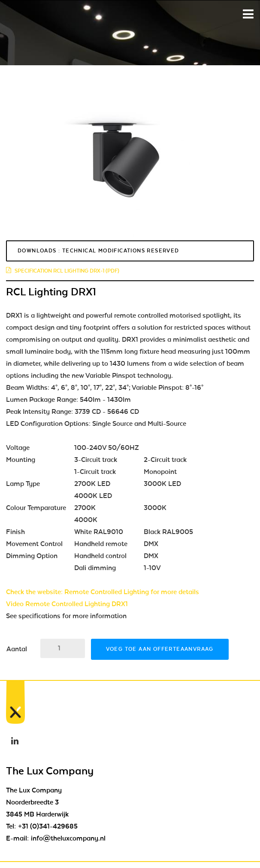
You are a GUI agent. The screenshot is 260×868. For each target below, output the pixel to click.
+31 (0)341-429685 (48, 826)
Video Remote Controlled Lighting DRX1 (67, 604)
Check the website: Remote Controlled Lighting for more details (103, 592)
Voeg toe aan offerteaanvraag (160, 649)
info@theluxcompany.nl (68, 838)
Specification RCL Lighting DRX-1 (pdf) (63, 271)
